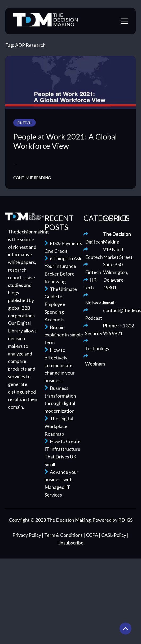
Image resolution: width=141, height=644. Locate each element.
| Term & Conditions (63, 535)
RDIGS (125, 520)
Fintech (25, 123)
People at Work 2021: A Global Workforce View (65, 141)
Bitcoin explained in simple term (64, 335)
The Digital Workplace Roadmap (59, 426)
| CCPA (91, 535)
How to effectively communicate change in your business (60, 365)
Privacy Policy (27, 535)
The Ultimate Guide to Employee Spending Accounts (61, 304)
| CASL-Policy (113, 535)
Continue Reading (32, 178)
